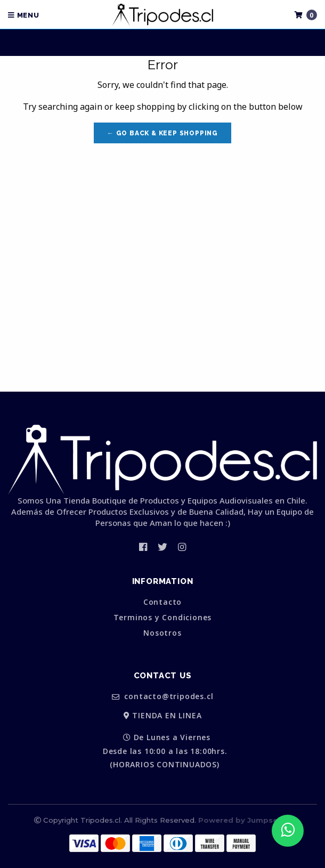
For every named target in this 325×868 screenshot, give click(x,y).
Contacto (162, 602)
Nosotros (162, 633)
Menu (24, 15)
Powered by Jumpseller (244, 820)
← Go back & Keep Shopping (162, 133)
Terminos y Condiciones (163, 618)
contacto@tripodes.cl (163, 697)
